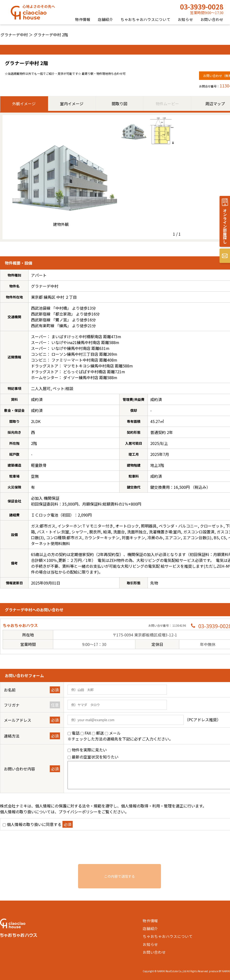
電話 (76, 733)
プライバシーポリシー (78, 812)
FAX (88, 733)
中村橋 (61, 308)
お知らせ (185, 19)
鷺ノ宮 (61, 320)
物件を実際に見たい (89, 750)
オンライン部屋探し (225, 226)
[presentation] (120, 850)
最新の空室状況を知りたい (95, 757)
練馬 (63, 326)
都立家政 (63, 314)
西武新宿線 (41, 314)
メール (115, 733)
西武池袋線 (41, 308)
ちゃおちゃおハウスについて (145, 19)
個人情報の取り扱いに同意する (34, 824)
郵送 (100, 733)
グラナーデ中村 (14, 35)
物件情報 (83, 19)
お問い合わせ (212, 19)
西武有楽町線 (43, 326)
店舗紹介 (105, 19)
